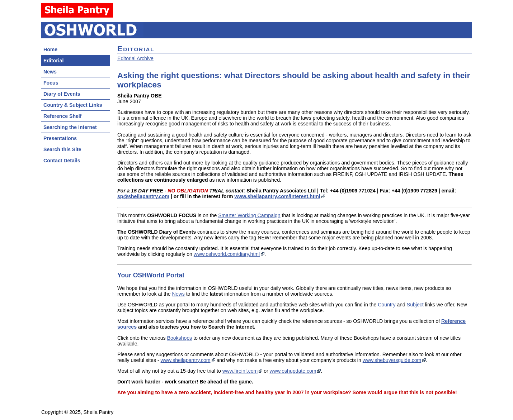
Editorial (53, 61)
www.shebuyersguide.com (392, 360)
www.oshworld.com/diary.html (227, 254)
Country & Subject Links (73, 105)
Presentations (60, 138)
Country (387, 305)
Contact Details (62, 161)
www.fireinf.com (240, 371)
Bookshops (180, 338)
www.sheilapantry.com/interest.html (277, 196)
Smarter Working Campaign (249, 215)
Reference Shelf (62, 116)
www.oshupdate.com (293, 371)
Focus (51, 83)
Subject (415, 305)
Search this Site (62, 149)
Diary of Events (62, 94)
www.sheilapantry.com (186, 360)
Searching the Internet (70, 127)
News (50, 72)
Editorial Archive (135, 58)
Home (50, 49)
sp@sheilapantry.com (143, 196)
